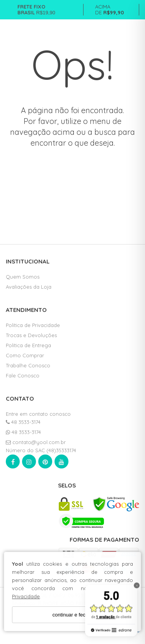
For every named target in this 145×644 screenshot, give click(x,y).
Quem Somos (23, 277)
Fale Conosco (23, 375)
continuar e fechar (72, 615)
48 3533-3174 (23, 422)
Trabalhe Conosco (28, 365)
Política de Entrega (28, 345)
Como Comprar (25, 355)
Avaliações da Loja (29, 287)
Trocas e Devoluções (31, 335)
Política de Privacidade (33, 325)
